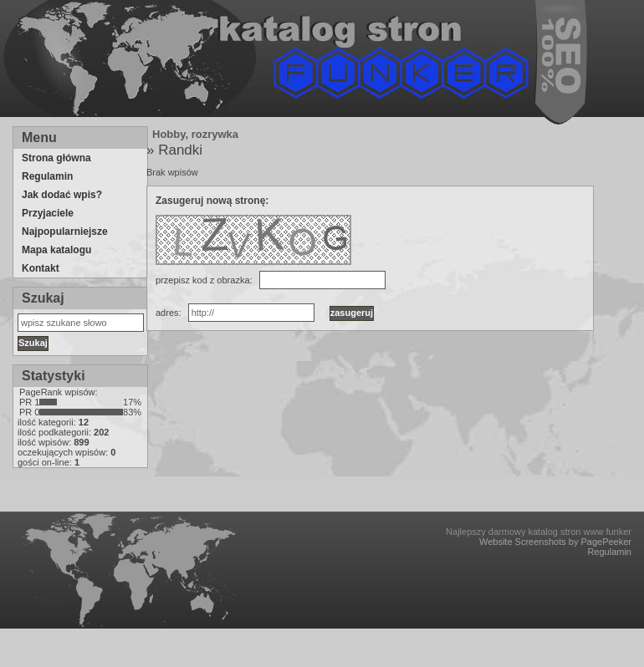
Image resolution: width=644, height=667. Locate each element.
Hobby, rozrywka (195, 134)
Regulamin (47, 176)
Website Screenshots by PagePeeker (555, 542)
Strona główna (56, 158)
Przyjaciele (48, 213)
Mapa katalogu (56, 250)
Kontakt (41, 268)
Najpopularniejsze (65, 232)
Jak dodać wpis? (62, 195)
